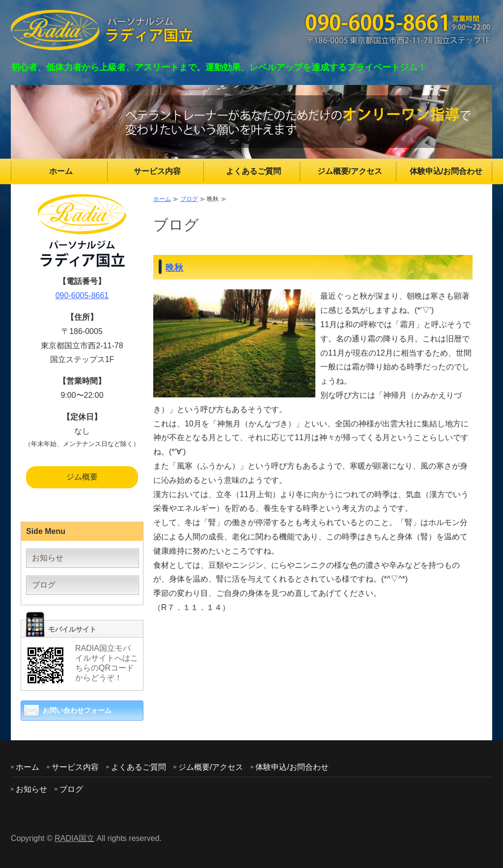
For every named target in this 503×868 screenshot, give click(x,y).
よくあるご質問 (253, 171)
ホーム (61, 171)
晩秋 (174, 268)
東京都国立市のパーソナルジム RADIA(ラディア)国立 (103, 30)
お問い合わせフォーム (77, 710)
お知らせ (48, 558)
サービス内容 (157, 171)
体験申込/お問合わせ (446, 171)
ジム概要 (82, 477)
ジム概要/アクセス (350, 171)
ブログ (189, 199)
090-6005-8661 (82, 295)
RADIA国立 (74, 838)
